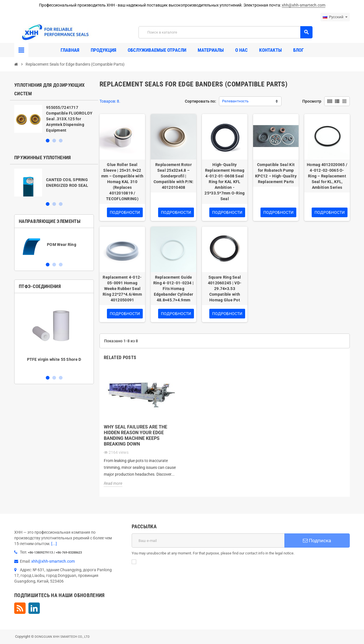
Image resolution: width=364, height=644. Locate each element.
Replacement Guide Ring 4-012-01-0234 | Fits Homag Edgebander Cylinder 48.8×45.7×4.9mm (174, 289)
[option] (54, 119)
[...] (54, 544)
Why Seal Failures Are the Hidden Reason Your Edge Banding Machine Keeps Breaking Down (136, 435)
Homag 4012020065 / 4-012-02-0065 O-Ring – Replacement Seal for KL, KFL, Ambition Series (327, 176)
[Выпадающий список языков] (335, 17)
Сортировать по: (200, 101)
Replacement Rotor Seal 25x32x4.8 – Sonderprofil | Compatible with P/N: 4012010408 (174, 176)
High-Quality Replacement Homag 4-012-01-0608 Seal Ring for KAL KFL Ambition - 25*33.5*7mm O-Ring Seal (225, 182)
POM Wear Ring (62, 245)
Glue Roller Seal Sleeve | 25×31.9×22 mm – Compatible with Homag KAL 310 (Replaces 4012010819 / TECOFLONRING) (122, 182)
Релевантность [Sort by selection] (235, 101)
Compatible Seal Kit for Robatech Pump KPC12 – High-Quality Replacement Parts (276, 173)
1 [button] (48, 141)
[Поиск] (225, 32)
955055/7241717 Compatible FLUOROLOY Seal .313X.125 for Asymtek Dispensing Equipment (69, 119)
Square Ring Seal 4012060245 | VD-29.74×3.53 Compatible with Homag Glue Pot (225, 289)
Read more (113, 483)
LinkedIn (34, 608)
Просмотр (312, 101)
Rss (20, 608)
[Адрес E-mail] (208, 541)
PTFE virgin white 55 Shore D (54, 359)
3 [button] (61, 141)
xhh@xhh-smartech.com (304, 5)
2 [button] (54, 141)
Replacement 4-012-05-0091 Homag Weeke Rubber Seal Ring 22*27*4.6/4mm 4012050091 (122, 289)
